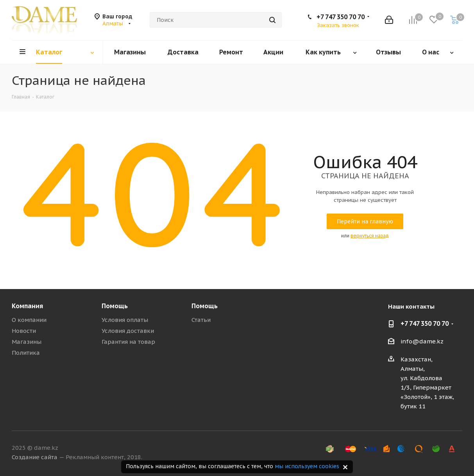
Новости (24, 331)
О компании (29, 320)
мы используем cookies (307, 466)
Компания (27, 306)
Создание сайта (35, 457)
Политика (26, 353)
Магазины (27, 342)
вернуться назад (370, 236)
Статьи (201, 320)
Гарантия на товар (128, 342)
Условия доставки (128, 331)
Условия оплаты (125, 320)
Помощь (115, 306)
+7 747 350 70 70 (341, 17)
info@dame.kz (422, 341)
